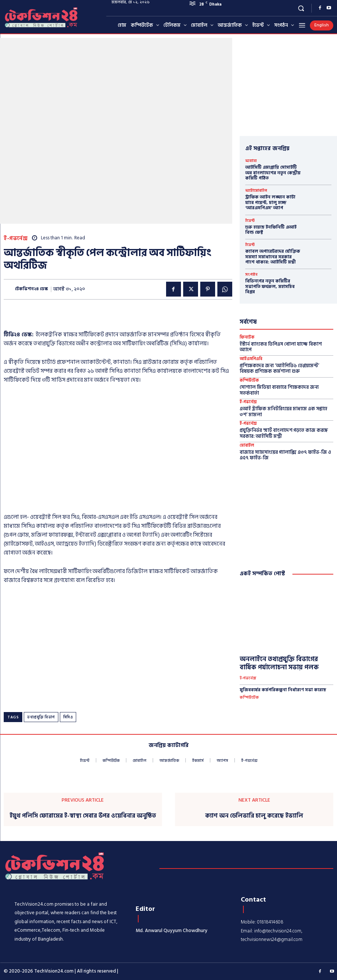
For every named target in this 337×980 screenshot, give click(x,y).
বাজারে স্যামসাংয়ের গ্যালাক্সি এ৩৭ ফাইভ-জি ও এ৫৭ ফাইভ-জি (285, 455)
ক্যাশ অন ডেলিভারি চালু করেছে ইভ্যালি (254, 816)
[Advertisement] (118, 455)
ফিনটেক (247, 338)
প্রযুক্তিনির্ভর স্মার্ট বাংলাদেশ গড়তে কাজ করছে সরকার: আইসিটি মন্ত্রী (284, 433)
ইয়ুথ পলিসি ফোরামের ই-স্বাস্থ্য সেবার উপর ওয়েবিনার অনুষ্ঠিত (83, 816)
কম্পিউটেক (249, 381)
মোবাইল (247, 446)
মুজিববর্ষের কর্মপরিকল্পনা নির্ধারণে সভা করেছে (283, 690)
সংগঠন (251, 275)
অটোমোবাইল (256, 191)
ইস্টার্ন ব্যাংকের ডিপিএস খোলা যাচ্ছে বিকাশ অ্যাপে (281, 347)
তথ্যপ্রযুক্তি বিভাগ (41, 717)
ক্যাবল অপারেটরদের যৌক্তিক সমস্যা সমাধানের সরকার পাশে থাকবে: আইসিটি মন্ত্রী (273, 257)
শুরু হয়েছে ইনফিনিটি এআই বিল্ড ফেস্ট (271, 230)
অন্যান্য (251, 161)
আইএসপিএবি (251, 359)
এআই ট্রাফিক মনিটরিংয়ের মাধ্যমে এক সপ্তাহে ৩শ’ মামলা (283, 412)
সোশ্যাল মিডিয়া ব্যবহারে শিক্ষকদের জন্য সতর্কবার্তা (279, 390)
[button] (301, 8)
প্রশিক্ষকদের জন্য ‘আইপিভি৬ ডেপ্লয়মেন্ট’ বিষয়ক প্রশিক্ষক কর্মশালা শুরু (279, 369)
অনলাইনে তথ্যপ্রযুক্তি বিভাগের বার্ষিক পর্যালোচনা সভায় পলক (279, 663)
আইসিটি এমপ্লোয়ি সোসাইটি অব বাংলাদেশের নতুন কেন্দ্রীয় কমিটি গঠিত (273, 173)
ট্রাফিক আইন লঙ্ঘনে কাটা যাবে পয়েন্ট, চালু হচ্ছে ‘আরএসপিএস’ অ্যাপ (270, 203)
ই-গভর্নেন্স (16, 238)
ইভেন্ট (250, 221)
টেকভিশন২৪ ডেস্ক (31, 289)
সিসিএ (68, 717)
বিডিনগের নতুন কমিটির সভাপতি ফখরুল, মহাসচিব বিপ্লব (270, 287)
